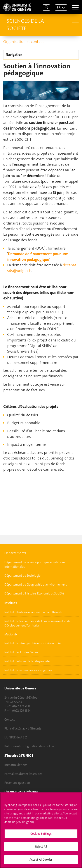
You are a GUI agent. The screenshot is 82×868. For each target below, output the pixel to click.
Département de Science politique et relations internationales (35, 564)
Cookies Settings (41, 835)
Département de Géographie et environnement (36, 584)
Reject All (41, 848)
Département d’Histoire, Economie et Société (34, 593)
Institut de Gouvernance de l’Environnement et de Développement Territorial (37, 623)
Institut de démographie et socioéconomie (32, 643)
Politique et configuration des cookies (29, 746)
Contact (10, 719)
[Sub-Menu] (75, 25)
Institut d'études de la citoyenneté (27, 661)
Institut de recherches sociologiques (28, 670)
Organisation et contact (24, 42)
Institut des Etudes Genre (21, 652)
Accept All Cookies (41, 861)
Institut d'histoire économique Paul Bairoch (33, 612)
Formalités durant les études (23, 774)
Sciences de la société (25, 25)
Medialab (11, 634)
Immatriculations (16, 765)
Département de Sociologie (22, 576)
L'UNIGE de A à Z (16, 737)
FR (59, 8)
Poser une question (17, 783)
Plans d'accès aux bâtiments (23, 728)
